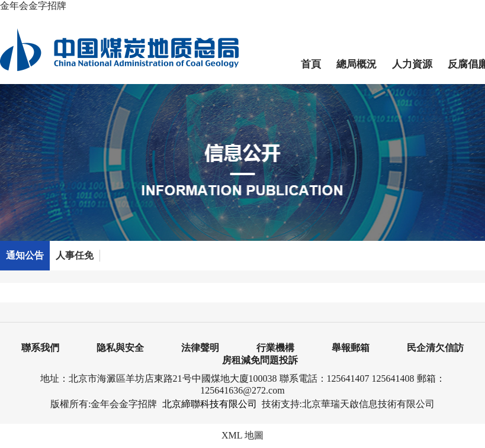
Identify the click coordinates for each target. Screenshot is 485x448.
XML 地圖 (242, 435)
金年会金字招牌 (33, 6)
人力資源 (412, 64)
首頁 (311, 64)
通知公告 (25, 255)
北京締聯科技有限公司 (210, 404)
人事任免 (75, 255)
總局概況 (356, 64)
